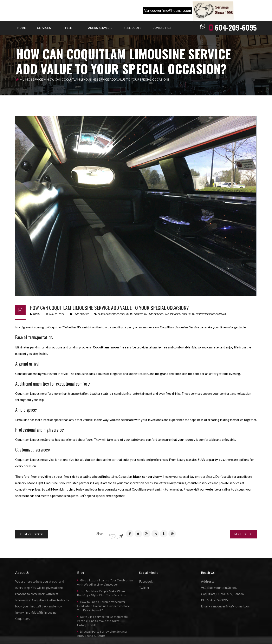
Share (101, 533)
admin (35, 314)
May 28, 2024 (55, 314)
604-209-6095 (236, 27)
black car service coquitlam (115, 314)
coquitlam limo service (148, 314)
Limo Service (33, 79)
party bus (217, 459)
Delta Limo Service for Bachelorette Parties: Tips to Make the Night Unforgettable (102, 621)
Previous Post (32, 534)
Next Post (243, 534)
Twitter (144, 588)
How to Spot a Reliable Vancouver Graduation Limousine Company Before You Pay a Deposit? (103, 606)
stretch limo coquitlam (211, 314)
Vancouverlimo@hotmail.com (167, 10)
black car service (146, 476)
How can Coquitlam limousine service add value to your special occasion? (109, 308)
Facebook (146, 581)
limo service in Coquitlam (179, 314)
